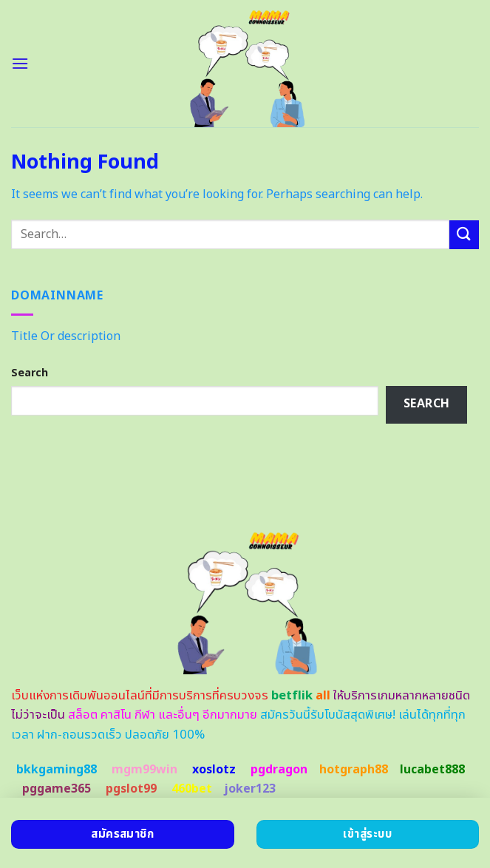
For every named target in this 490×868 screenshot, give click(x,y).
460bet (192, 789)
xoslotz (214, 770)
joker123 (250, 789)
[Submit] (464, 235)
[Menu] (20, 63)
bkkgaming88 (57, 770)
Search (30, 373)
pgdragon (279, 770)
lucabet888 (432, 770)
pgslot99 (131, 789)
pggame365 (57, 789)
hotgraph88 (354, 770)
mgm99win (144, 770)
